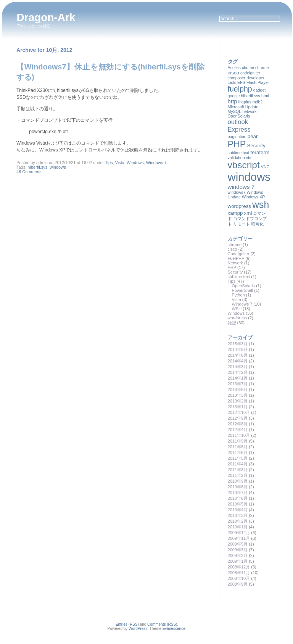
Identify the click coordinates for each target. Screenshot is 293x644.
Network (235, 263)
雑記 (232, 323)
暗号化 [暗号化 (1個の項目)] (257, 224)
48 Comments (29, 172)
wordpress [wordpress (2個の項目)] (239, 206)
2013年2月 (238, 401)
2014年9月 (238, 349)
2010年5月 (238, 504)
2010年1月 (238, 527)
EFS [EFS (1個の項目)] (241, 82)
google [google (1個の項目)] (234, 96)
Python (238, 295)
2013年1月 (238, 407)
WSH (237, 309)
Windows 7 (156, 163)
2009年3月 (238, 550)
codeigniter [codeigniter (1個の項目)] (250, 73)
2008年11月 (239, 573)
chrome (235, 245)
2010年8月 (238, 487)
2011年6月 (238, 452)
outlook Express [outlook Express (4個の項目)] (239, 126)
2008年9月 (238, 584)
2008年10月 (239, 578)
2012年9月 (238, 418)
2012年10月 (239, 412)
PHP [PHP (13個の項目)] (237, 144)
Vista (120, 163)
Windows (135, 163)
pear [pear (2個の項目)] (253, 136)
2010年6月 (238, 498)
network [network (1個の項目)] (249, 111)
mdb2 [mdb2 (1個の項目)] (258, 102)
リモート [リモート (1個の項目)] (241, 224)
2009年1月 (238, 561)
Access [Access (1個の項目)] (234, 68)
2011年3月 (238, 470)
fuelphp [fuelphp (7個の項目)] (240, 89)
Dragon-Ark (46, 17)
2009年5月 (238, 544)
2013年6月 (238, 390)
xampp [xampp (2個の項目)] (235, 213)
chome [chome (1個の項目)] (248, 68)
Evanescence (174, 629)
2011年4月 (238, 464)
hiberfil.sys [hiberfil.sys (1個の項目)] (251, 96)
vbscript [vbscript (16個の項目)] (244, 165)
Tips (109, 163)
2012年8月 (238, 424)
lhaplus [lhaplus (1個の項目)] (245, 102)
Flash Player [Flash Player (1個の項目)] (258, 82)
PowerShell (243, 290)
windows (58, 167)
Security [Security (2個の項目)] (256, 146)
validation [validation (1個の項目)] (236, 158)
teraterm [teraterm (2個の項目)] (260, 152)
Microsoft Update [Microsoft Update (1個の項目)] (243, 107)
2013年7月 (238, 384)
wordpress (237, 318)
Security (235, 272)
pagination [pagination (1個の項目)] (237, 137)
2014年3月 (238, 367)
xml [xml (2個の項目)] (248, 213)
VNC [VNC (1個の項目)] (265, 167)
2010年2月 (238, 521)
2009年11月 (239, 538)
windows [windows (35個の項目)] (249, 177)
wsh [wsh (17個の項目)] (261, 204)
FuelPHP (236, 258)
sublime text (239, 277)
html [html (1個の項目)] (265, 96)
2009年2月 (238, 555)
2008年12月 (239, 567)
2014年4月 (238, 361)
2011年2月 (238, 475)
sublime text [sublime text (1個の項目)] (239, 153)
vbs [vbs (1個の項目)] (249, 158)
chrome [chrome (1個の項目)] (262, 68)
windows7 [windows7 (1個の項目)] (237, 192)
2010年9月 (238, 481)
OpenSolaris (244, 286)
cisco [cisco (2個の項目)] (233, 73)
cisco (233, 249)
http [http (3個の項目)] (233, 101)
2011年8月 (238, 447)
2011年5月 (238, 458)
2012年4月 (238, 430)
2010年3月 (238, 515)
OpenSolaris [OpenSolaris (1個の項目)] (239, 116)
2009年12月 (239, 533)
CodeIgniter (239, 254)
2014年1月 (238, 378)
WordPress (138, 629)
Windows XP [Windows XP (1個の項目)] (253, 197)
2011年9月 (238, 441)
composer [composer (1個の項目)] (237, 78)
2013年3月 (238, 395)
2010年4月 (238, 510)
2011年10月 (239, 435)
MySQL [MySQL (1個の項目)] (235, 111)
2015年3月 (238, 344)
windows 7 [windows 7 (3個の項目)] (241, 187)
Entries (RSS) (127, 624)
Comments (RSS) (162, 624)
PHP (232, 267)
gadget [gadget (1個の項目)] (260, 90)
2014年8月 (238, 355)
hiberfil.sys (37, 167)
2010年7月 (238, 493)
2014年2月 (238, 372)
